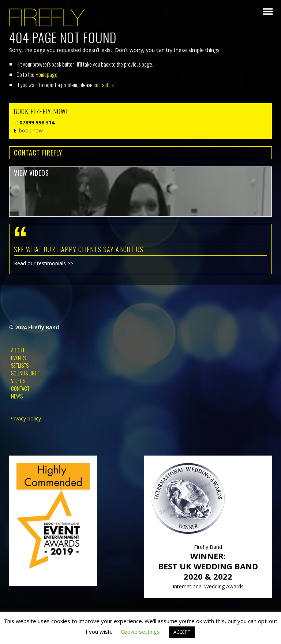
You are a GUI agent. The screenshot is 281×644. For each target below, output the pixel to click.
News (17, 396)
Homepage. (47, 74)
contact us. (104, 85)
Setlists (20, 365)
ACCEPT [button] (182, 632)
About (18, 350)
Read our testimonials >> (44, 263)
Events (18, 357)
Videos (18, 381)
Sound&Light (25, 373)
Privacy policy (25, 418)
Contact (20, 388)
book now (31, 130)
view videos (31, 173)
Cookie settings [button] (140, 632)
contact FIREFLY (38, 153)
